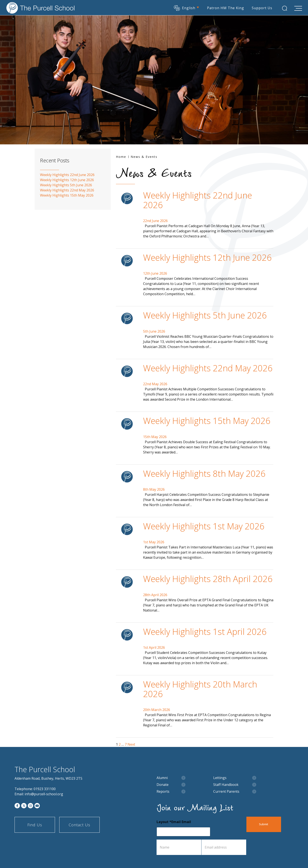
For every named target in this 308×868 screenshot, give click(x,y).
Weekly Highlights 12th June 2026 (207, 257)
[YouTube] (37, 806)
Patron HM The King (225, 7)
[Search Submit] (284, 8)
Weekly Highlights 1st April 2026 (205, 632)
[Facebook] (17, 806)
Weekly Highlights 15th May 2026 (207, 421)
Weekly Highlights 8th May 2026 (204, 473)
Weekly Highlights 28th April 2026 (208, 579)
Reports (163, 792)
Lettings (220, 778)
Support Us (261, 7)
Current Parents (226, 792)
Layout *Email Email (174, 822)
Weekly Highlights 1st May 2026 (204, 526)
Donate (163, 785)
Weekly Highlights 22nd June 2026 (198, 200)
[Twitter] (24, 806)
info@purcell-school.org (44, 794)
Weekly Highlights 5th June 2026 (205, 315)
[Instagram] (30, 806)
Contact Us (79, 825)
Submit (267, 824)
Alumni (162, 778)
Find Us (35, 825)
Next (131, 744)
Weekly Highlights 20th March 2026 (200, 689)
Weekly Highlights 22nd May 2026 (208, 368)
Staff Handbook (226, 785)
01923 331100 (45, 789)
